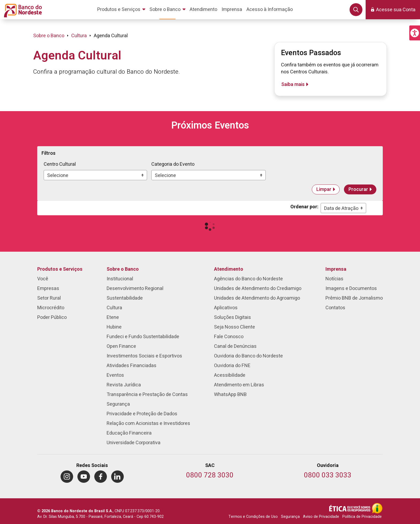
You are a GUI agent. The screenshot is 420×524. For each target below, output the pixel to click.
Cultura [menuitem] (114, 308)
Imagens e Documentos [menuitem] (351, 289)
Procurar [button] (358, 189)
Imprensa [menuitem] (336, 269)
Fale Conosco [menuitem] (229, 337)
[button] (415, 33)
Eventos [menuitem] (115, 375)
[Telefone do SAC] (210, 476)
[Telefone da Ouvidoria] (328, 476)
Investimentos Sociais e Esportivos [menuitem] (144, 356)
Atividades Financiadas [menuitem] (132, 366)
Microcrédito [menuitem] (51, 308)
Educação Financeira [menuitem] (129, 433)
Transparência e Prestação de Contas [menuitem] (147, 395)
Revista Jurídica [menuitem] (124, 385)
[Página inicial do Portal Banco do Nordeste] (22, 10)
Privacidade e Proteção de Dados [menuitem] (142, 414)
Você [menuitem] (43, 279)
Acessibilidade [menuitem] (230, 375)
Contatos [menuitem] (335, 308)
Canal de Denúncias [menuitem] (235, 346)
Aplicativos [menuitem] (226, 308)
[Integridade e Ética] (350, 508)
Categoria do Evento (173, 164)
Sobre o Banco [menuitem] (123, 269)
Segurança (290, 517)
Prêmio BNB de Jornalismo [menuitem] (354, 298)
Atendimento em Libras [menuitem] (239, 385)
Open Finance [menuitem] (121, 346)
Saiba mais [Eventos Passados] (293, 84)
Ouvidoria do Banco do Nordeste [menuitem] (248, 356)
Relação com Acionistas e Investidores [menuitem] (148, 423)
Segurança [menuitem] (118, 404)
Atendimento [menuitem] (229, 269)
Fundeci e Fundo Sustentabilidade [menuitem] (143, 337)
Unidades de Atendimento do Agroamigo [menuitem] (257, 298)
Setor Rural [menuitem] (49, 298)
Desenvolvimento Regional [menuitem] (135, 289)
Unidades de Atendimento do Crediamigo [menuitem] (258, 289)
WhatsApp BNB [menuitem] (230, 395)
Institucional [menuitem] (120, 279)
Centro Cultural (60, 164)
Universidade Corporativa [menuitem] (134, 443)
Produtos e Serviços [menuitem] (60, 269)
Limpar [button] (324, 189)
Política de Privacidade (362, 517)
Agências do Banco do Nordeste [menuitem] (248, 279)
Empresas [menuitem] (48, 289)
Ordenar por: (304, 207)
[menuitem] (122, 10)
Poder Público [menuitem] (52, 317)
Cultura (79, 36)
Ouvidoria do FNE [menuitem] (232, 366)
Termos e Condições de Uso (253, 517)
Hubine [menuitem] (114, 327)
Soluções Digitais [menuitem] (232, 317)
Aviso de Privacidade (321, 517)
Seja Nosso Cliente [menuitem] (235, 327)
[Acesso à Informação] (377, 508)
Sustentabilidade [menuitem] (125, 298)
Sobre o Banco (49, 36)
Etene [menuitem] (113, 317)
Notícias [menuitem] (334, 279)
